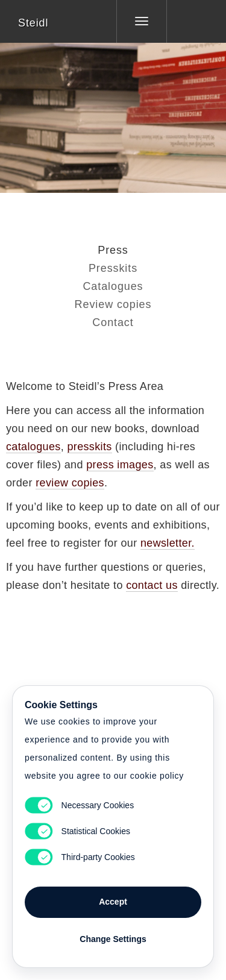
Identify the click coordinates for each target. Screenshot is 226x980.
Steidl (33, 23)
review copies (70, 483)
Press (113, 250)
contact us (152, 585)
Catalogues (113, 286)
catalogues (33, 447)
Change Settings (113, 939)
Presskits (113, 268)
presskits (89, 447)
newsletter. (168, 543)
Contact (113, 322)
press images (120, 465)
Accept (113, 902)
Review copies (113, 304)
